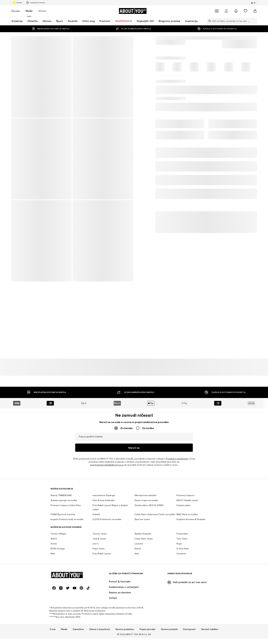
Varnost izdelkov (210, 629)
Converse (181, 554)
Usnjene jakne (183, 505)
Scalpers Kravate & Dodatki (191, 519)
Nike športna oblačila (145, 495)
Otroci (42, 11)
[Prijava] (226, 11)
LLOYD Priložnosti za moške (107, 519)
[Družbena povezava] (54, 588)
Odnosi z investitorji (100, 629)
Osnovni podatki (169, 629)
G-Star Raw (183, 549)
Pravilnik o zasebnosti (177, 459)
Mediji (64, 629)
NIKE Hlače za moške (187, 514)
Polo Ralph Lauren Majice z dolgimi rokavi (110, 507)
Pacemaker (182, 534)
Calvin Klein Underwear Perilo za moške (155, 514)
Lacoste (139, 544)
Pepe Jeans (99, 549)
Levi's (95, 544)
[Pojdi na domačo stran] (133, 11)
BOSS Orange (58, 549)
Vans (137, 554)
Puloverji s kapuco (185, 495)
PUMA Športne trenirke (63, 514)
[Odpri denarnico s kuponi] (217, 11)
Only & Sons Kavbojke (103, 500)
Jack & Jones (99, 539)
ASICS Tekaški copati (187, 500)
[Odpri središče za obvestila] (236, 11)
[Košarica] (255, 11)
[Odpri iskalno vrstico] (209, 21)
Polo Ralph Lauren (102, 554)
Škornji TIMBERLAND (61, 495)
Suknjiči (96, 514)
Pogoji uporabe (147, 629)
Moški (29, 11)
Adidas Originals (143, 534)
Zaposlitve (78, 629)
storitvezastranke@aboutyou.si (107, 465)
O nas (53, 629)
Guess (54, 544)
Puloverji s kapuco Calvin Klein (66, 505)
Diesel (138, 549)
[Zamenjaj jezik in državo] (253, 3)
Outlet (17, 3)
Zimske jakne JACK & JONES (149, 505)
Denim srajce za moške (146, 500)
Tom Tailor (182, 539)
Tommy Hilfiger (58, 534)
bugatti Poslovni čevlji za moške (67, 519)
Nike (53, 554)
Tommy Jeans (100, 534)
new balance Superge (104, 495)
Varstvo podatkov (125, 629)
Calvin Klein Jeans (144, 539)
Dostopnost (189, 629)
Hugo (179, 544)
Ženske (16, 11)
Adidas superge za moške (64, 500)
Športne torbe (142, 519)
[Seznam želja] (245, 11)
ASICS (54, 539)
